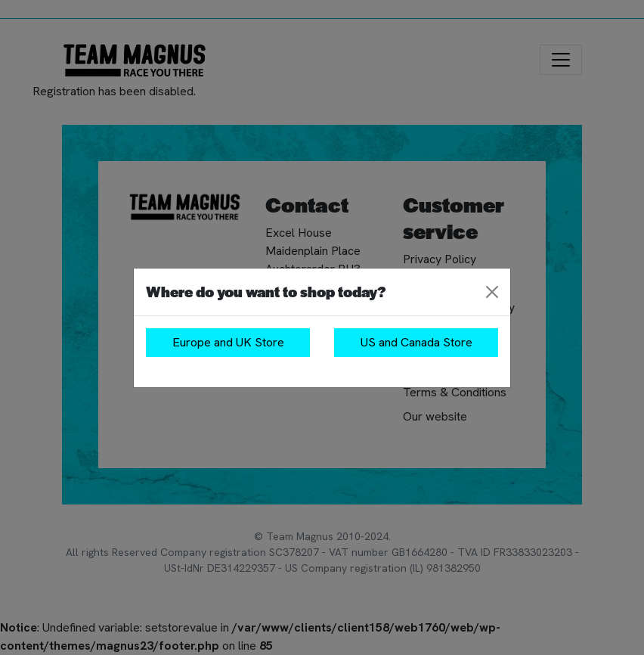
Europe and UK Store (228, 342)
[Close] (492, 292)
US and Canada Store (416, 342)
